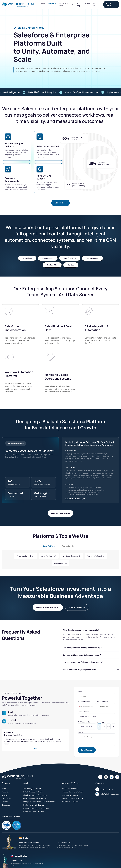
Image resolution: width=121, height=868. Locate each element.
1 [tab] (34, 749)
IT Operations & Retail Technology (36, 808)
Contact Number (87, 705)
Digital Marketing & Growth (34, 811)
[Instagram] (100, 777)
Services (52, 3)
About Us (95, 5)
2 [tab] (36, 749)
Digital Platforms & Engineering (35, 805)
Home (43, 3)
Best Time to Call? (87, 725)
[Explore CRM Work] (77, 607)
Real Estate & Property (70, 802)
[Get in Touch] (111, 5)
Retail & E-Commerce (70, 789)
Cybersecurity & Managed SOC (35, 798)
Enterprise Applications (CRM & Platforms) (39, 802)
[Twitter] (106, 777)
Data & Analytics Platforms (33, 792)
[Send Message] (87, 750)
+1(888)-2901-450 (29, 723)
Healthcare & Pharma (70, 795)
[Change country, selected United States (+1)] (81, 706)
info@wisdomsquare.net (17, 715)
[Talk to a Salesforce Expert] (48, 607)
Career (88, 3)
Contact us (6, 805)
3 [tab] (37, 749)
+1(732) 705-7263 (14, 723)
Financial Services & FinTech (72, 792)
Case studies (7, 798)
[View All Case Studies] (60, 513)
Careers (5, 802)
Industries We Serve (66, 5)
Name (96, 695)
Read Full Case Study (75, 498)
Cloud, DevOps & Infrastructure (87, 92)
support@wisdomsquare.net (39, 715)
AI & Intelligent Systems (32, 789)
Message (96, 738)
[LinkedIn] (112, 777)
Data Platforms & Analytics (48, 92)
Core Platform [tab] (49, 546)
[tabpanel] (36, 738)
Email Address (106, 705)
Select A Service (96, 715)
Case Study (78, 5)
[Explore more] (60, 203)
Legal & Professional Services (73, 798)
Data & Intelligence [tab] (70, 546)
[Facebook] (117, 777)
